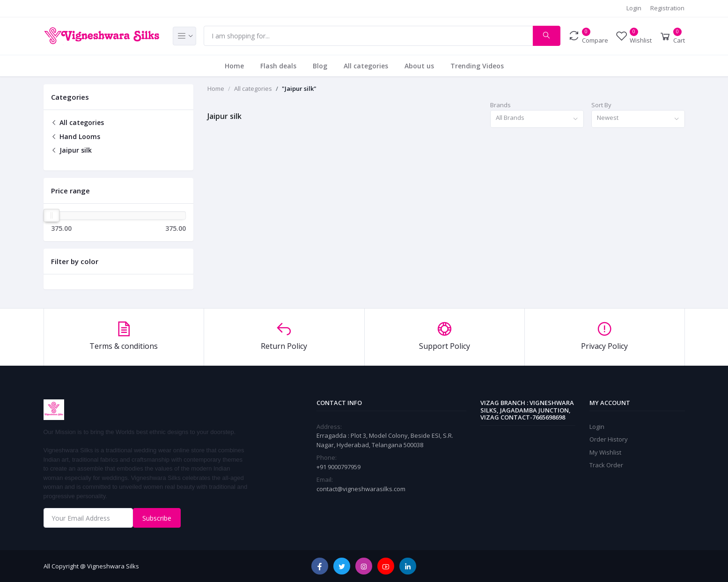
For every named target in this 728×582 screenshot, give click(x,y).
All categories (366, 66)
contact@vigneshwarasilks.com (361, 489)
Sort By (601, 105)
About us (419, 66)
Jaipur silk (71, 150)
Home (234, 66)
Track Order (606, 465)
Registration (667, 8)
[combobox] (537, 119)
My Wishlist (605, 452)
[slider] (51, 215)
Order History (609, 439)
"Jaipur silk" (299, 88)
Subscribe (157, 518)
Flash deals (278, 66)
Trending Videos (477, 66)
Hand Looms (76, 136)
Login (634, 8)
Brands (500, 105)
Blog (320, 66)
